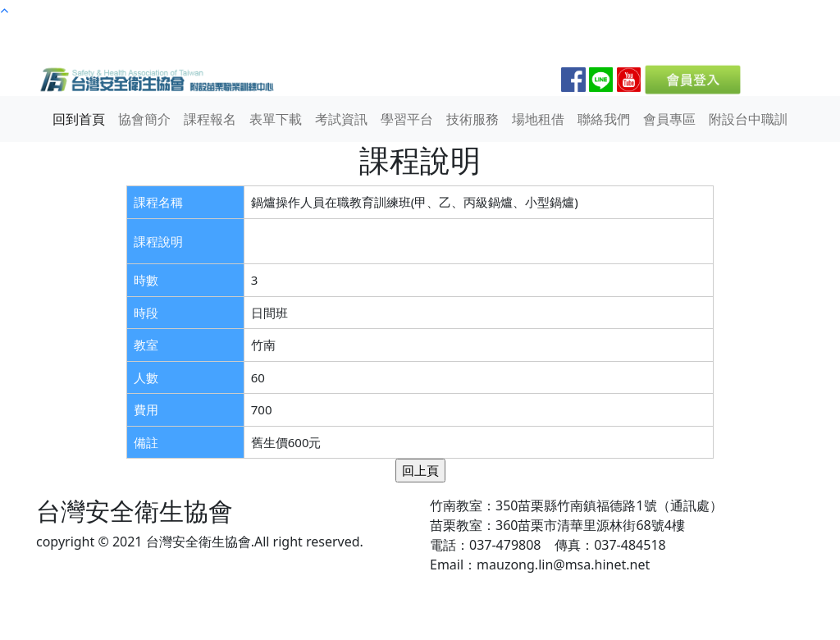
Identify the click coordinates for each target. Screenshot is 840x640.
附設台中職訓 (748, 119)
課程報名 (210, 119)
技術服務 (472, 119)
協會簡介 (144, 119)
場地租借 (538, 119)
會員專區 (669, 119)
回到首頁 (79, 119)
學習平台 (407, 119)
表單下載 (276, 119)
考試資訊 (341, 119)
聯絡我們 (604, 119)
